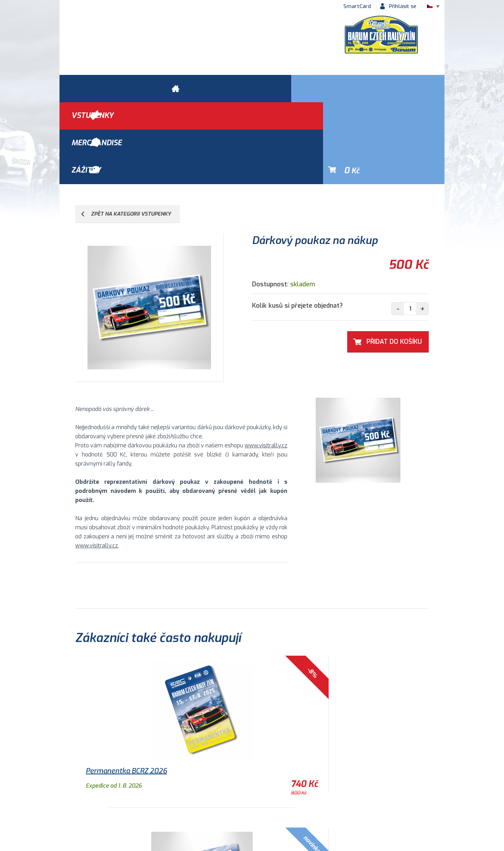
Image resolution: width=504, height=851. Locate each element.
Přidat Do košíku (394, 260)
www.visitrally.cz (266, 364)
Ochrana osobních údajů (162, 806)
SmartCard (357, 6)
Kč (408, 89)
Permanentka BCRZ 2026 (126, 689)
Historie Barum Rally (233, 806)
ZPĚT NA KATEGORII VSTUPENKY (131, 132)
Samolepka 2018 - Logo (359, 689)
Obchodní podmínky (91, 806)
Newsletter (327, 806)
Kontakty (285, 806)
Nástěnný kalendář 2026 (243, 689)
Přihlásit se (402, 6)
